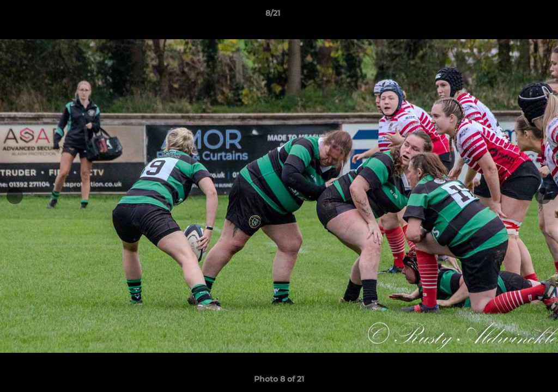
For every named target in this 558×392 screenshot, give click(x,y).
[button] (512, 16)
